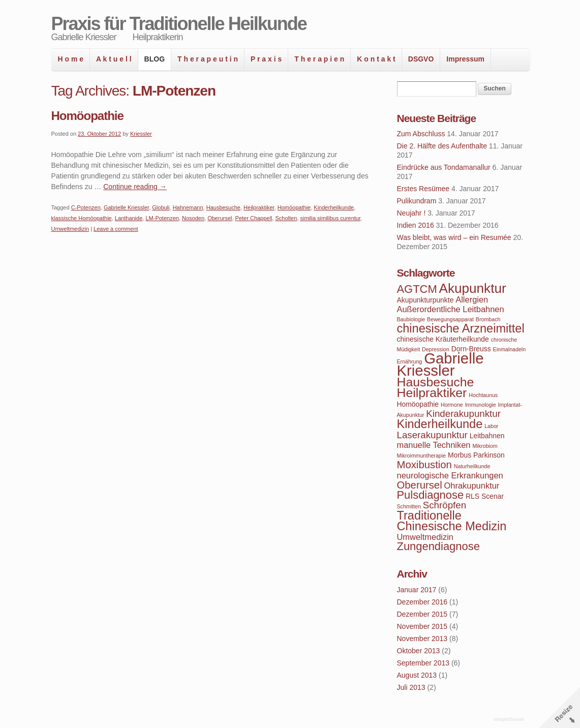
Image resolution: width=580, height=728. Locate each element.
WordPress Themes (510, 720)
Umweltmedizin (70, 229)
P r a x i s (266, 59)
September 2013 (423, 663)
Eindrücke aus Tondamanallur (444, 167)
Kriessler (141, 134)
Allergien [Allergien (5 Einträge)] (472, 299)
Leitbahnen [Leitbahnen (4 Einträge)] (487, 436)
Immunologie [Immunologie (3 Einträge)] (481, 405)
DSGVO (421, 59)
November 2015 (422, 626)
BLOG (155, 59)
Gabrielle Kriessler (126, 207)
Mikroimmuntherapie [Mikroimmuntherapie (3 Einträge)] (422, 456)
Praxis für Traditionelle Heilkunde (179, 24)
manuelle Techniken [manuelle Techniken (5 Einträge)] (434, 445)
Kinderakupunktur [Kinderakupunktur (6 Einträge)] (463, 414)
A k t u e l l (114, 59)
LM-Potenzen (162, 218)
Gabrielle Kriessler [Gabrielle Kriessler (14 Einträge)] (440, 364)
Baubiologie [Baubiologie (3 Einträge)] (411, 319)
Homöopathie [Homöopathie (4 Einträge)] (418, 404)
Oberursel (220, 218)
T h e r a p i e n (319, 59)
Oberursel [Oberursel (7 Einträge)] (420, 485)
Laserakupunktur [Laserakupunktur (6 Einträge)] (432, 435)
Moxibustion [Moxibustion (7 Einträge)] (424, 465)
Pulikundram (417, 201)
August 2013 (417, 675)
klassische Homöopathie (82, 218)
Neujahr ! (411, 213)
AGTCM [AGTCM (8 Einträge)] (417, 289)
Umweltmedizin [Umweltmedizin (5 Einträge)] (425, 537)
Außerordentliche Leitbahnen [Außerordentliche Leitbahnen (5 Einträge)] (451, 309)
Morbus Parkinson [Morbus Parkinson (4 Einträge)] (476, 455)
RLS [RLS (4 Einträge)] (472, 496)
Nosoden (193, 218)
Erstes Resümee (423, 189)
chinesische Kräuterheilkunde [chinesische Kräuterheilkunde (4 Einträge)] (443, 339)
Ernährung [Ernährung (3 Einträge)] (410, 361)
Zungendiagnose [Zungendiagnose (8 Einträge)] (438, 546)
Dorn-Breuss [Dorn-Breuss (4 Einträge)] (471, 349)
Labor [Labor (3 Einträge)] (491, 426)
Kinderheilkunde (334, 207)
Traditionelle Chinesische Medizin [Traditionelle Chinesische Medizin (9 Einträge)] (452, 521)
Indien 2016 (416, 225)
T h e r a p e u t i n (208, 59)
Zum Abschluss (421, 134)
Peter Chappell (254, 218)
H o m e (71, 59)
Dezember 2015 (422, 614)
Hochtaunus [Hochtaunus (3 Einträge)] (483, 395)
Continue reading (135, 187)
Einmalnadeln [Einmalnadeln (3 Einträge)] (510, 349)
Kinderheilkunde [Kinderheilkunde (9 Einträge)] (440, 424)
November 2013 (422, 639)
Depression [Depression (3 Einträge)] (436, 349)
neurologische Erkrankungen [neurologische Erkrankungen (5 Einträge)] (450, 475)
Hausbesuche (223, 207)
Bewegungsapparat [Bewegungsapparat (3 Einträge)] (450, 319)
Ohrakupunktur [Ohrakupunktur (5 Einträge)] (472, 486)
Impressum (465, 59)
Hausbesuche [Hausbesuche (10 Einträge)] (436, 382)
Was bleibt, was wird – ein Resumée (454, 237)
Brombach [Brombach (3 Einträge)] (488, 319)
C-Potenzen (86, 207)
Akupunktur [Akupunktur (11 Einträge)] (473, 288)
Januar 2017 (417, 590)
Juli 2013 (411, 687)
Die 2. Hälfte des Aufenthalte (442, 146)
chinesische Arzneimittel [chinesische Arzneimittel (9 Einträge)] (461, 328)
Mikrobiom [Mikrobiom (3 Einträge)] (485, 446)
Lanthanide (129, 218)
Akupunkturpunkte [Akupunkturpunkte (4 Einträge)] (425, 300)
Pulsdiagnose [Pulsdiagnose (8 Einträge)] (431, 495)
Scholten (286, 218)
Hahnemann (188, 207)
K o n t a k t (376, 59)
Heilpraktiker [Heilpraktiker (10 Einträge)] (432, 393)
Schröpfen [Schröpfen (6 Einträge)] (445, 505)
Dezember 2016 (422, 602)
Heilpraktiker (259, 207)
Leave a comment (116, 229)
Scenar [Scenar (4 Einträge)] (493, 496)
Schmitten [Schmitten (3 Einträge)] (409, 506)
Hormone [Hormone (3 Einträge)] (452, 405)
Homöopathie (87, 116)
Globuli (161, 207)
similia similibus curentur (330, 218)
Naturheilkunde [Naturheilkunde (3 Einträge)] (472, 466)
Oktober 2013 (419, 651)
